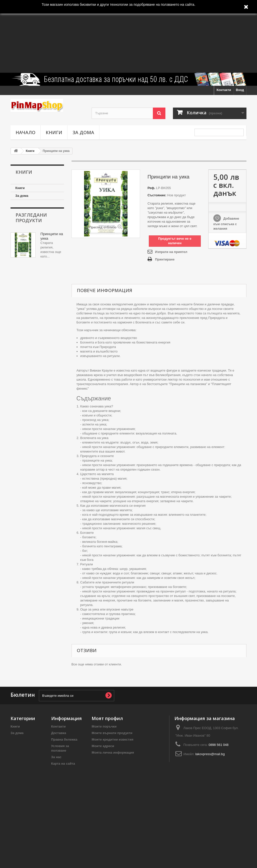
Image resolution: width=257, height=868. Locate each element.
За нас (56, 757)
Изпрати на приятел (171, 252)
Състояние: (157, 195)
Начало (25, 132)
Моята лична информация (113, 753)
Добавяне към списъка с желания (226, 224)
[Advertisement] (128, 36)
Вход (240, 90)
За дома (83, 132)
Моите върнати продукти (112, 733)
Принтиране (165, 259)
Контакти (224, 90)
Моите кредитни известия (112, 740)
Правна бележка (64, 740)
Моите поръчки (104, 726)
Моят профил (107, 718)
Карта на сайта (63, 764)
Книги (54, 132)
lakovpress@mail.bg (210, 754)
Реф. (151, 188)
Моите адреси (103, 746)
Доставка (59, 733)
